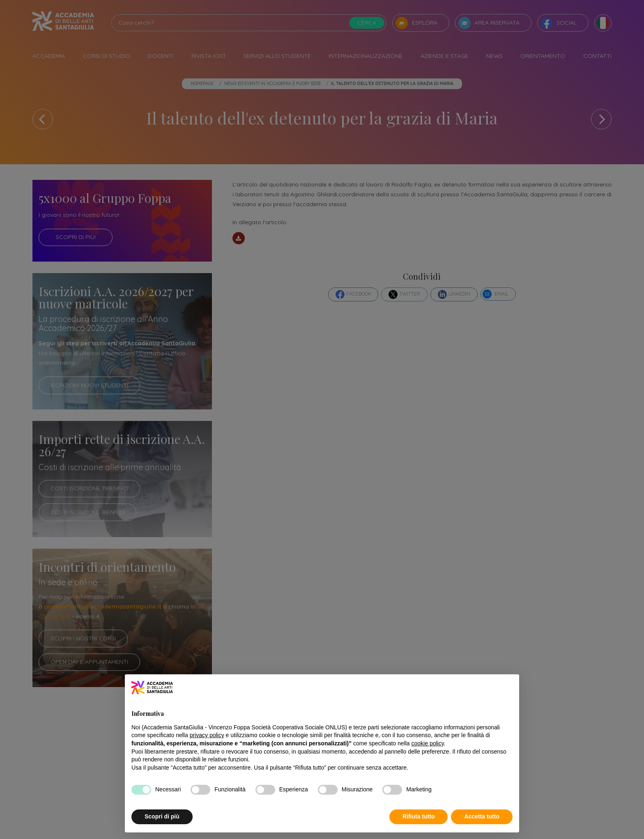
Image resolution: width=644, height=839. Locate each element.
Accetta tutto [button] (482, 816)
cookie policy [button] (428, 743)
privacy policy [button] (207, 735)
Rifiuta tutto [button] (419, 816)
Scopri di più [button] (162, 816)
